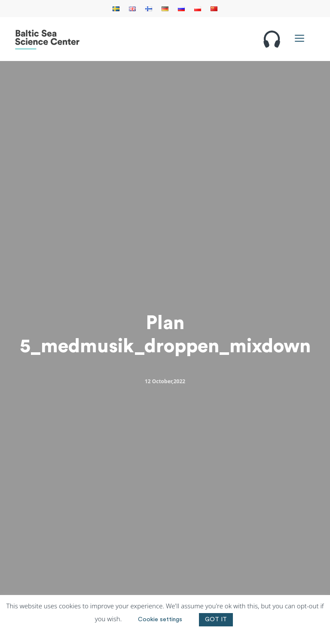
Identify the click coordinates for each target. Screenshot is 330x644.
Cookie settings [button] (160, 620)
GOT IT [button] (216, 620)
